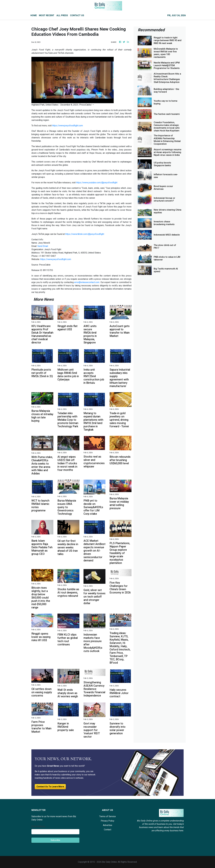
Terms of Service (107, 816)
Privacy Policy (107, 821)
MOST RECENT (47, 15)
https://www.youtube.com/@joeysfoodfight (97, 183)
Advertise (108, 825)
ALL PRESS (62, 15)
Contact (108, 830)
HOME (34, 15)
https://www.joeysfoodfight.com (67, 126)
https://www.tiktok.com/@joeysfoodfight (85, 234)
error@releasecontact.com (87, 282)
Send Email (43, 246)
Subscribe (55, 840)
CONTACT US (77, 15)
